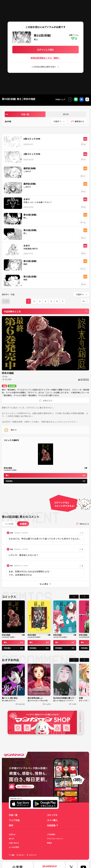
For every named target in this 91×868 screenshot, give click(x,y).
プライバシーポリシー (55, 839)
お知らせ (12, 834)
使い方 (11, 839)
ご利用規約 (51, 834)
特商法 (49, 843)
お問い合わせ (14, 843)
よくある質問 (14, 847)
